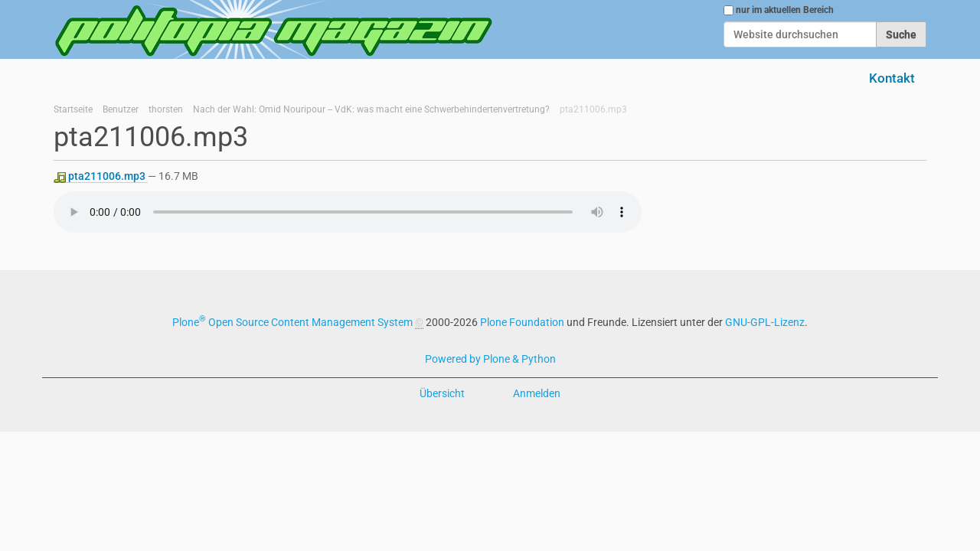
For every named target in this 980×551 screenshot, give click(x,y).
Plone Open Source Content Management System (292, 322)
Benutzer (121, 109)
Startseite (73, 109)
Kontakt (892, 78)
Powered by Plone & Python (490, 359)
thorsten (166, 109)
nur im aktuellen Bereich (785, 10)
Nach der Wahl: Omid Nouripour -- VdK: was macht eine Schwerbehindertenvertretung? (371, 109)
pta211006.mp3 (101, 176)
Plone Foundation (522, 322)
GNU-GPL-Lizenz (765, 322)
